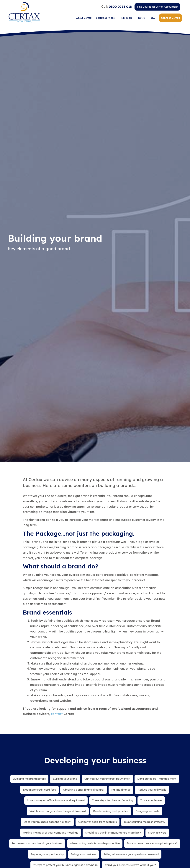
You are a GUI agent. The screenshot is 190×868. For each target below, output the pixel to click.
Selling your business (84, 854)
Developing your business (95, 760)
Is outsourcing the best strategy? (145, 822)
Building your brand (65, 779)
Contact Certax (170, 18)
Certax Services (106, 18)
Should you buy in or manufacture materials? (113, 833)
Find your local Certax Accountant (157, 7)
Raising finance (121, 790)
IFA (153, 18)
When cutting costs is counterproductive (95, 843)
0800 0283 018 (120, 7)
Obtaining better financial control (84, 790)
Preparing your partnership (47, 854)
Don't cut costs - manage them (157, 779)
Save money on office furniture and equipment (56, 800)
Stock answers (157, 833)
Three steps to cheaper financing (113, 800)
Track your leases (151, 800)
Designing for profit (148, 811)
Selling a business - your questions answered (131, 854)
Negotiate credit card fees (39, 790)
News (142, 18)
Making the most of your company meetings (50, 833)
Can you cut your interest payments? (107, 779)
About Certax (84, 18)
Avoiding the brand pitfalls (29, 779)
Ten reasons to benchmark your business (37, 843)
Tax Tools (127, 18)
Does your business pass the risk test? (47, 822)
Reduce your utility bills (152, 790)
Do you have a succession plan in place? (152, 843)
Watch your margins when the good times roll (58, 811)
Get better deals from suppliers (98, 822)
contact (57, 714)
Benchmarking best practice (111, 811)
